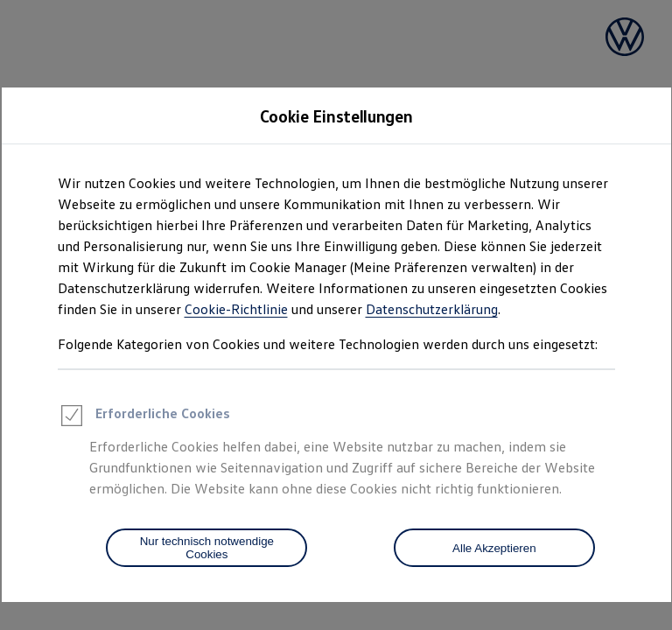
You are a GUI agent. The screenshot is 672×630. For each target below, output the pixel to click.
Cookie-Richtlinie (236, 309)
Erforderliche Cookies (144, 418)
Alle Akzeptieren (494, 548)
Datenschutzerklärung (432, 309)
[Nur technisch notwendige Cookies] (206, 548)
